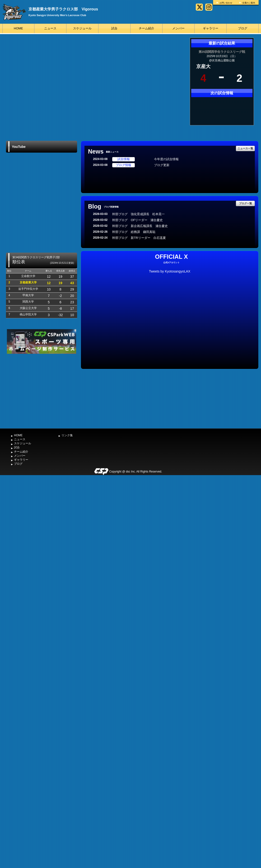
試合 (114, 28)
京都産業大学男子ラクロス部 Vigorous (63, 9)
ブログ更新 (162, 165)
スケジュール (82, 28)
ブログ (243, 28)
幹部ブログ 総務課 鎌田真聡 (135, 232)
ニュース (50, 28)
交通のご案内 (249, 3)
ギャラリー (211, 28)
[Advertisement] (42, 391)
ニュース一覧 (245, 148)
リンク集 (67, 435)
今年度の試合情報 (166, 159)
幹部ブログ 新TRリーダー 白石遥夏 (139, 238)
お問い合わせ (226, 3)
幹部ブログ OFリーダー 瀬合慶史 (137, 220)
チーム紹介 (147, 28)
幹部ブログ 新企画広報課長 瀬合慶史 (140, 226)
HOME (18, 28)
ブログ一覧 (245, 203)
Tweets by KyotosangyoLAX (170, 271)
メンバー (178, 28)
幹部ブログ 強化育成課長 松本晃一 (138, 214)
